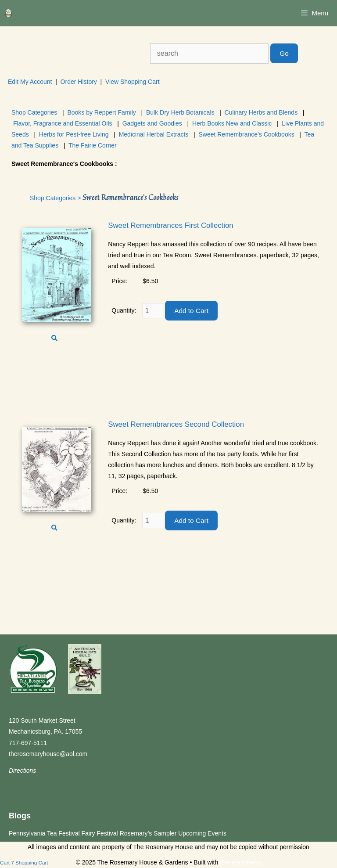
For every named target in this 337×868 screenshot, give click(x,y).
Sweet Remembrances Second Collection (176, 424)
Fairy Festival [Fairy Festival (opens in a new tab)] (100, 833)
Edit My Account (30, 82)
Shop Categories (34, 112)
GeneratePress (240, 862)
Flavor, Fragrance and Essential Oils (63, 123)
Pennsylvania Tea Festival (44, 833)
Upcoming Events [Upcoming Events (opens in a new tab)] (202, 833)
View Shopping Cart (132, 82)
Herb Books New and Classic (232, 123)
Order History (79, 82)
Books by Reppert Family (101, 112)
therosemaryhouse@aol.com (48, 754)
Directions (22, 771)
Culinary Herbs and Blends (261, 112)
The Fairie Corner (93, 145)
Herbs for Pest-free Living (74, 134)
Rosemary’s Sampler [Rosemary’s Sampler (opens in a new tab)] (148, 833)
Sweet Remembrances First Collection (170, 225)
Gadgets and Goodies (152, 123)
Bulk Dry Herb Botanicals (180, 112)
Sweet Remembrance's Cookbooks (246, 134)
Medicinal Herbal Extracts (154, 134)
